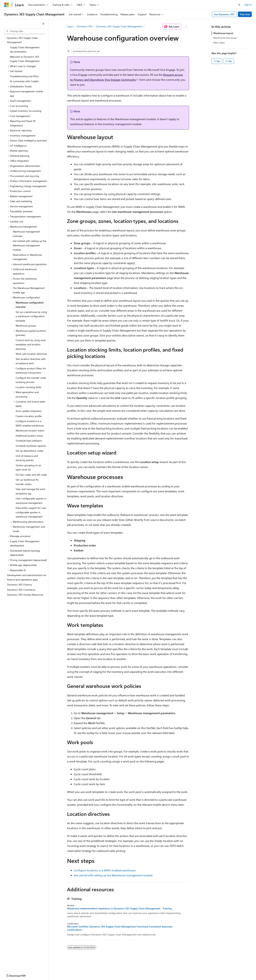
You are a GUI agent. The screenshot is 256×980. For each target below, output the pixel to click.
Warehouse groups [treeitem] (26, 326)
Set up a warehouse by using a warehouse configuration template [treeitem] (31, 316)
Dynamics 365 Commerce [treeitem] (21, 590)
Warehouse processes (225, 38)
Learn (70, 26)
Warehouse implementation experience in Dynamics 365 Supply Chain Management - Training (119, 908)
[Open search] (239, 5)
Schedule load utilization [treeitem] (29, 441)
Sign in (248, 5)
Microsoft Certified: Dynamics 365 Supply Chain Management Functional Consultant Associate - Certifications (121, 928)
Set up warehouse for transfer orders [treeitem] (27, 482)
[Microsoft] (7, 5)
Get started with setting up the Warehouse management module (113, 875)
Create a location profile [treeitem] (29, 416)
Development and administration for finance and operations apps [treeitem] (27, 577)
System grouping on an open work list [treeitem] (28, 467)
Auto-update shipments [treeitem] (29, 411)
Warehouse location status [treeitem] (30, 430)
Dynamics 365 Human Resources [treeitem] (25, 595)
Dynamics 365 (85, 26)
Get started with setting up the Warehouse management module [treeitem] (30, 245)
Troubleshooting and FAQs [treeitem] (24, 76)
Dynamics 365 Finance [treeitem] (19, 585)
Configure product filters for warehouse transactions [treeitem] (31, 371)
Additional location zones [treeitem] (29, 436)
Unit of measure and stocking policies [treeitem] (27, 458)
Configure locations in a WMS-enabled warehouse (105, 870)
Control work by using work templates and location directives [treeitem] (31, 344)
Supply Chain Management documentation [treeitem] (25, 50)
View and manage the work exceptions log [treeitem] (30, 491)
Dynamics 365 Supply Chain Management (119, 26)
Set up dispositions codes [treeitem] (29, 451)
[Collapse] (43, 24)
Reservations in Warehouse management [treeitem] (27, 257)
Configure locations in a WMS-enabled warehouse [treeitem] (30, 423)
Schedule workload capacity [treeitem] (31, 446)
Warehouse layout (223, 33)
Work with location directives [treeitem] (31, 354)
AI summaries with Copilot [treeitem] (24, 81)
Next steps (219, 43)
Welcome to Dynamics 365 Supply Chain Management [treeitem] (25, 59)
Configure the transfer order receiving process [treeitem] (31, 380)
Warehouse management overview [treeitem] (26, 234)
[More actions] (186, 27)
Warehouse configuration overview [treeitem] (30, 305)
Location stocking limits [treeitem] (28, 387)
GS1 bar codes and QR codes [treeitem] (31, 475)
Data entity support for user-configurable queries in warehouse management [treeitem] (31, 512)
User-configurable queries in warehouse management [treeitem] (31, 501)
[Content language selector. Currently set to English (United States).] (20, 975)
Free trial (245, 14)
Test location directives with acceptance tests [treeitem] (31, 361)
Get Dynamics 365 (224, 14)
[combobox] (24, 31)
